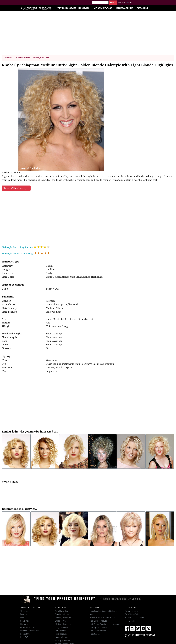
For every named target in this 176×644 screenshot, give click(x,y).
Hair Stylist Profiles (98, 631)
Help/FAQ (24, 637)
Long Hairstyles (62, 627)
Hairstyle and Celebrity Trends (102, 618)
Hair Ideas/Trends (124, 8)
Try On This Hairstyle (16, 188)
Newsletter (25, 621)
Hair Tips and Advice (99, 627)
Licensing (24, 624)
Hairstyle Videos (97, 634)
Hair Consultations (102, 8)
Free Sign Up (123, 2)
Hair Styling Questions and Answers (105, 624)
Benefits (24, 614)
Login (130, 2)
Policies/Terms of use (29, 631)
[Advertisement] (88, 34)
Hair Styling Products (99, 621)
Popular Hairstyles (63, 614)
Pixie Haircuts (61, 634)
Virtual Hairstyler (67, 8)
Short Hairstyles (62, 621)
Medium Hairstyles (63, 624)
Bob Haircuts (60, 631)
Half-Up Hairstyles (63, 641)
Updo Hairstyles (62, 637)
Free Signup (130, 621)
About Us (24, 611)
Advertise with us (27, 627)
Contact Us (25, 634)
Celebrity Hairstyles (63, 618)
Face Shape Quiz (132, 614)
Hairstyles (84, 8)
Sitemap (24, 618)
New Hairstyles (61, 611)
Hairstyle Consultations (135, 618)
